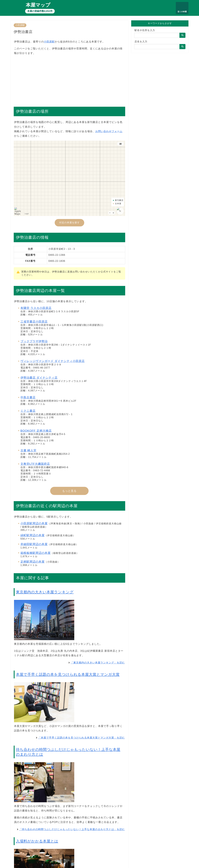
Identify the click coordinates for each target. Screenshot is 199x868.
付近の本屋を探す (69, 223)
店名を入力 (141, 42)
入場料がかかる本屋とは (37, 841)
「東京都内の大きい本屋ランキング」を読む (98, 663)
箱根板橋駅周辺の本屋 (36, 553)
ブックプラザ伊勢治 (34, 341)
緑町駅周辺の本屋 (33, 535)
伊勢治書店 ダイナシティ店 (39, 378)
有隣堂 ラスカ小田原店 (36, 308)
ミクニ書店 (28, 411)
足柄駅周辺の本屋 (33, 562)
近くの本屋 (182, 12)
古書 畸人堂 (28, 450)
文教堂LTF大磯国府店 (35, 464)
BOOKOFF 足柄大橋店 (36, 431)
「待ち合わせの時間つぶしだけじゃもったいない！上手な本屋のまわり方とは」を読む (72, 829)
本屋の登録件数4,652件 (40, 11)
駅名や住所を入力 (145, 30)
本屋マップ (38, 5)
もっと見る (69, 491)
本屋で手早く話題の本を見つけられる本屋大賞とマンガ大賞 (68, 674)
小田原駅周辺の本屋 (34, 523)
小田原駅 (20, 25)
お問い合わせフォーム (109, 131)
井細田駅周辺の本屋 (34, 544)
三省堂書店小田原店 (34, 322)
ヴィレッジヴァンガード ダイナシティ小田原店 (53, 361)
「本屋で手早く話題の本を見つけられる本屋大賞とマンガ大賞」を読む (81, 738)
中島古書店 (28, 397)
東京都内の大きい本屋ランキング (45, 592)
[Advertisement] (69, 79)
